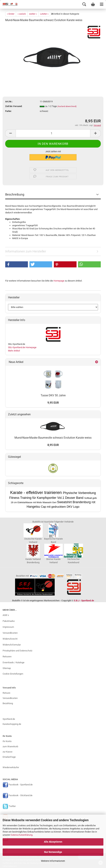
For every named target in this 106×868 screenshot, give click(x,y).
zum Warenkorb (10, 746)
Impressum (8, 627)
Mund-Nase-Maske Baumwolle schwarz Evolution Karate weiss (53, 438)
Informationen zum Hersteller (26, 251)
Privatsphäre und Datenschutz (17, 651)
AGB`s (6, 615)
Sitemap (7, 668)
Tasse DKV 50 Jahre (53, 395)
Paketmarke (9, 621)
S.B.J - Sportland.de (84, 601)
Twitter (12, 806)
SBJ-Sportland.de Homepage (22, 347)
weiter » (33, 14)
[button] (17, 264)
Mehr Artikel (14, 351)
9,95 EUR (53, 403)
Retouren (7, 657)
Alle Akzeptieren (53, 842)
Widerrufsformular (12, 645)
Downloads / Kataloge (14, 662)
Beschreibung (15, 194)
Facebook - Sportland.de (21, 785)
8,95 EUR (53, 445)
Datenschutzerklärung (22, 835)
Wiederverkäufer (11, 767)
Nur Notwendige (53, 852)
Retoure (6, 693)
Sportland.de (9, 719)
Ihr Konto (7, 741)
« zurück (22, 14)
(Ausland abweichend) (67, 106)
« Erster (11, 14)
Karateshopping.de (12, 724)
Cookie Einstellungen (13, 674)
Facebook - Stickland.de (21, 795)
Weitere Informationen (53, 861)
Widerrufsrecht (10, 639)
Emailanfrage (9, 757)
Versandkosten (10, 633)
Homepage (59, 281)
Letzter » (44, 14)
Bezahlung (8, 703)
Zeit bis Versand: (14, 106)
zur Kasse (7, 752)
